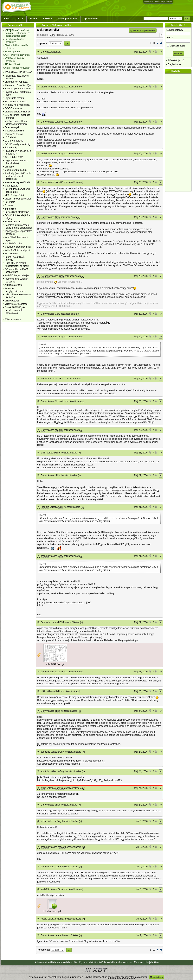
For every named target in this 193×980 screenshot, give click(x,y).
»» (69, 950)
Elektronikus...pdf (52, 911)
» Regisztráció (173, 64)
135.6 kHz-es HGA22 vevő (18, 72)
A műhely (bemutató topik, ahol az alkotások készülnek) (18, 176)
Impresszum (126, 962)
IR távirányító (12, 254)
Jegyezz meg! (178, 45)
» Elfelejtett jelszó (175, 60)
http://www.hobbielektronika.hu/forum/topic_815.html (64, 102)
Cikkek (20, 19)
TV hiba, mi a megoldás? (18, 105)
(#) (38, 52)
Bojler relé (10, 202)
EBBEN (52, 265)
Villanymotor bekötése (16, 304)
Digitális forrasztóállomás (18, 112)
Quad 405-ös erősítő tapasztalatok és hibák (17, 264)
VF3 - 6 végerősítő (14, 195)
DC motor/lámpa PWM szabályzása (16, 271)
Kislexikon (168, 2)
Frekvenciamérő (13, 222)
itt (43, 605)
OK (187, 19)
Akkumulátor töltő (13, 285)
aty (42, 379)
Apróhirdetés (91, 19)
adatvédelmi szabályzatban (122, 977)
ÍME (108, 323)
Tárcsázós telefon (14, 134)
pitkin (43, 453)
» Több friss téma (12, 319)
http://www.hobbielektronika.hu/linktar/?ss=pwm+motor (65, 108)
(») (82, 87)
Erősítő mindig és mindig (17, 144)
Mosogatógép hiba (14, 131)
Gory (52, 35)
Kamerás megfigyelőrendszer (15, 290)
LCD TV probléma (14, 141)
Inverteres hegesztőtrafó (17, 182)
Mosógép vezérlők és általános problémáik (16, 123)
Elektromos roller (48, 30)
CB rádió (9, 167)
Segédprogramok (68, 19)
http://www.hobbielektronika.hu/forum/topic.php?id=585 (90, 172)
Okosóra (9, 205)
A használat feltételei (46, 962)
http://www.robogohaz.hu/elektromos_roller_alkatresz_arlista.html (71, 761)
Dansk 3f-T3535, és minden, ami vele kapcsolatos (15, 310)
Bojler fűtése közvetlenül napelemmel (17, 190)
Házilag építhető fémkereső (19, 89)
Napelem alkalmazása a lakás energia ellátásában (18, 226)
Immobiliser (11, 209)
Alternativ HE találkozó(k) (18, 85)
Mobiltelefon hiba (13, 243)
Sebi (43, 622)
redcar (44, 821)
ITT (39, 744)
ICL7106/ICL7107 (14, 157)
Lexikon (47, 19)
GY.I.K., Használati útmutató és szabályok (96, 962)
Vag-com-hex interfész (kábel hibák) (16, 162)
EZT (72, 811)
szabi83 (45, 87)
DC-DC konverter (14, 108)
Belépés (178, 54)
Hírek (7, 19)
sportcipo (45, 752)
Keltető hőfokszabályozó (17, 250)
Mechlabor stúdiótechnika (18, 247)
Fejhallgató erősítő (14, 98)
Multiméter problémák (16, 170)
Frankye (45, 507)
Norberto (45, 276)
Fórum (33, 19)
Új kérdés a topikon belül (143, 30)
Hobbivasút (149, 2)
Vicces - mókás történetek (18, 199)
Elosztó (138, 962)
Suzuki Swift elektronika (17, 212)
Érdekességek (12, 127)
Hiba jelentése (151, 962)
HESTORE (159, 2)
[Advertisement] (179, 133)
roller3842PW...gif (55, 664)
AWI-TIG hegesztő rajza (17, 275)
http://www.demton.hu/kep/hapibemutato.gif (64, 603)
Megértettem (156, 977)
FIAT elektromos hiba (16, 102)
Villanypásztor (12, 301)
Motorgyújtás (11, 186)
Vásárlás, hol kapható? (16, 82)
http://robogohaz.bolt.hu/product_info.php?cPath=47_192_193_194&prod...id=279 (79, 780)
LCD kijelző (11, 137)
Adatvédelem (65, 962)
